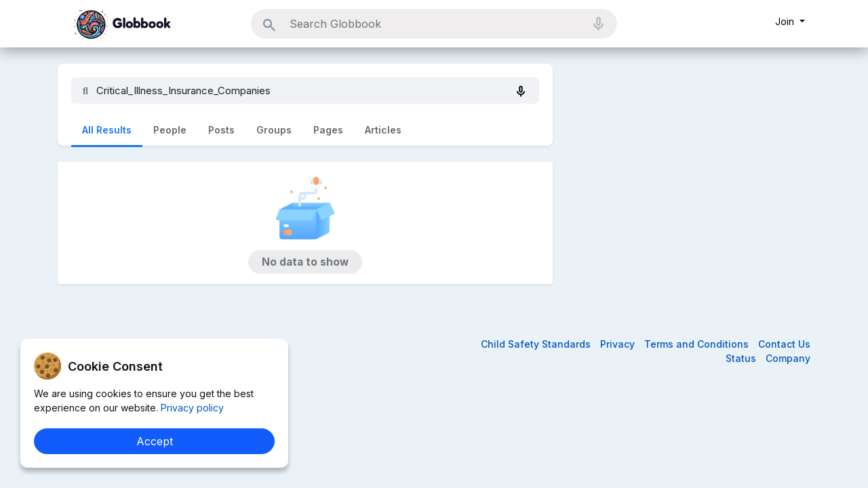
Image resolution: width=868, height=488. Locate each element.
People (170, 130)
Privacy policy (191, 408)
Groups (274, 130)
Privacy (619, 344)
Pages (328, 130)
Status (742, 358)
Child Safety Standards (537, 344)
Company (788, 358)
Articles (383, 130)
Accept (155, 441)
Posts (221, 130)
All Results (107, 130)
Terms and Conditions (698, 344)
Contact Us (784, 344)
